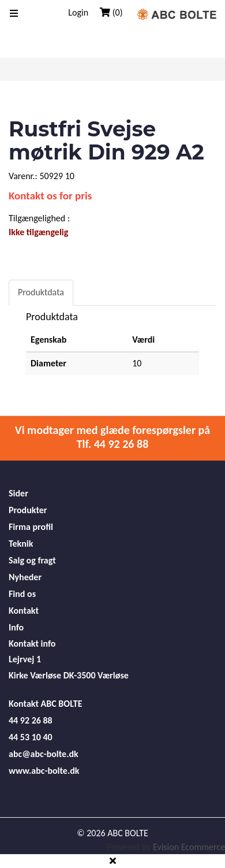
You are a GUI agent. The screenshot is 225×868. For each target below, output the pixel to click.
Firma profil (31, 527)
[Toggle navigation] (14, 14)
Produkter (28, 510)
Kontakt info (32, 643)
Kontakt (24, 611)
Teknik (21, 544)
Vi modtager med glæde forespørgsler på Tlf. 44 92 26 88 (112, 437)
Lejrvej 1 (25, 659)
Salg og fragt (32, 560)
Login (78, 12)
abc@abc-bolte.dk (44, 754)
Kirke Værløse (35, 675)
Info (16, 627)
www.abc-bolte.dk (44, 771)
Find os (22, 594)
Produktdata (41, 292)
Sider (18, 493)
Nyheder (25, 577)
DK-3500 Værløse (96, 675)
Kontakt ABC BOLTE (45, 704)
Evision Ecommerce (189, 847)
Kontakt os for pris (50, 196)
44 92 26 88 (31, 720)
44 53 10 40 (31, 737)
